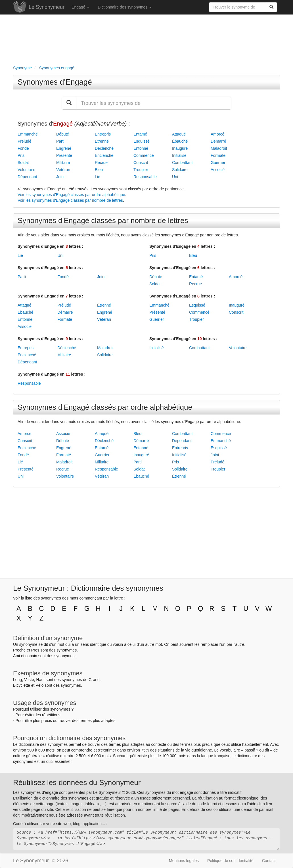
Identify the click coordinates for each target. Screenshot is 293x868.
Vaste (29, 680)
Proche (19, 650)
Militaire (63, 163)
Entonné (141, 148)
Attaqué (179, 134)
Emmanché (28, 134)
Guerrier (218, 163)
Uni (175, 177)
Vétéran (63, 170)
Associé (218, 170)
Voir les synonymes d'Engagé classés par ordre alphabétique (71, 195)
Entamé (140, 134)
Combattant (182, 163)
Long (17, 680)
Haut (40, 680)
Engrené (64, 148)
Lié (98, 177)
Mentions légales (184, 861)
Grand (94, 680)
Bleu (99, 170)
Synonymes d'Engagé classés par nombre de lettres (103, 220)
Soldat (23, 163)
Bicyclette (22, 685)
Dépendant (27, 177)
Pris (21, 155)
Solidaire (180, 170)
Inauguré (180, 148)
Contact (269, 861)
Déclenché (104, 148)
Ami (16, 656)
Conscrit (141, 163)
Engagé (80, 7)
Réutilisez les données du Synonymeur (77, 782)
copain (31, 656)
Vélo (39, 685)
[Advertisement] (146, 39)
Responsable (145, 177)
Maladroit (219, 148)
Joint (60, 177)
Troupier (141, 170)
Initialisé (179, 155)
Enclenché (104, 155)
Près (35, 650)
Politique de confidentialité (230, 861)
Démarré (218, 141)
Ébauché (180, 141)
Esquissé (142, 141)
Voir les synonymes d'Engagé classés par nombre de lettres (70, 200)
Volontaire (26, 170)
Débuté (63, 134)
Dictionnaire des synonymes (124, 7)
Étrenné (102, 141)
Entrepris (103, 134)
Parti (60, 141)
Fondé (23, 148)
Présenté (64, 155)
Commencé (144, 155)
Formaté (218, 155)
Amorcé (217, 134)
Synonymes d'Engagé (55, 82)
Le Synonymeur (47, 7)
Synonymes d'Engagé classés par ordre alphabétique (105, 407)
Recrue (101, 163)
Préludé (24, 141)
